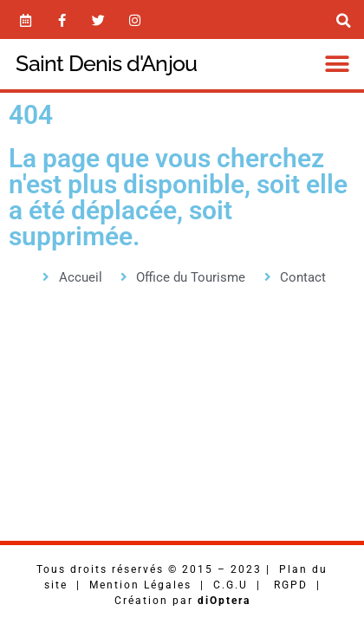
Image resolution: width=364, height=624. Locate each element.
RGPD (291, 585)
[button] (338, 64)
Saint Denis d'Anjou (106, 63)
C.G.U (231, 585)
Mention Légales (140, 585)
